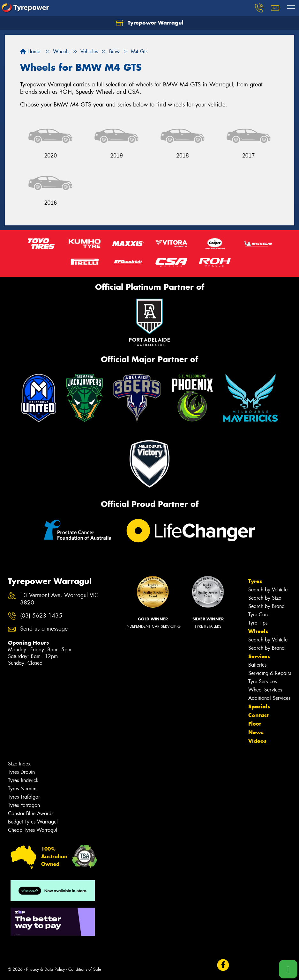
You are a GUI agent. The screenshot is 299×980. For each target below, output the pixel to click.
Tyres (255, 581)
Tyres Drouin (21, 772)
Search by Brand (266, 606)
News (256, 732)
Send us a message (44, 629)
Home (30, 51)
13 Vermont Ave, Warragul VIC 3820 (59, 599)
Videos (257, 741)
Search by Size (265, 598)
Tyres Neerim (22, 789)
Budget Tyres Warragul (33, 822)
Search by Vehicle (268, 590)
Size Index (19, 764)
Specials (259, 706)
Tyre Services (262, 681)
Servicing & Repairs (270, 673)
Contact (258, 715)
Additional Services (269, 698)
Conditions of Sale (85, 969)
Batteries (257, 665)
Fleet (255, 724)
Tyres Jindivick (23, 780)
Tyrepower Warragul (150, 23)
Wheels (258, 631)
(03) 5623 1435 (41, 616)
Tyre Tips (258, 623)
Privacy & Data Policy (45, 969)
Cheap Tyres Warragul (33, 830)
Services (259, 656)
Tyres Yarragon (24, 805)
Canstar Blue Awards (31, 813)
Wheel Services (265, 690)
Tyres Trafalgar (24, 797)
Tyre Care (259, 614)
